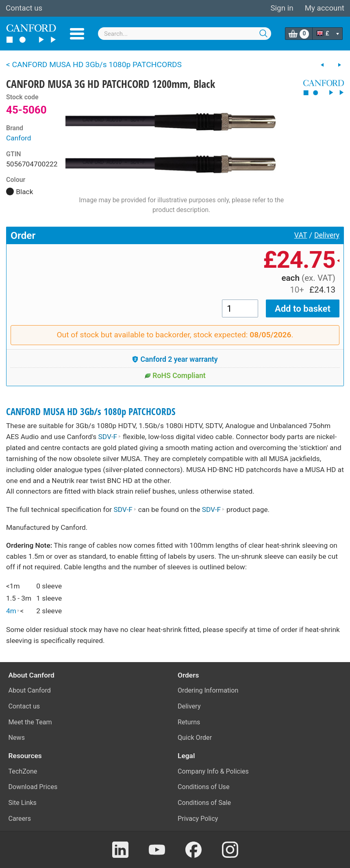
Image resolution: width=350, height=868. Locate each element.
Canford (19, 138)
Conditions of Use (204, 787)
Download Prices (33, 787)
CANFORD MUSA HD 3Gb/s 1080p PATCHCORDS (91, 412)
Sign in (282, 8)
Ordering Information (208, 690)
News (17, 738)
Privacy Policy (198, 819)
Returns (189, 722)
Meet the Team (30, 722)
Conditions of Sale (204, 803)
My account (325, 8)
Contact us (24, 8)
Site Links (23, 803)
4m (13, 611)
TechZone (23, 771)
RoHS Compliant (175, 376)
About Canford (30, 690)
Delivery (327, 235)
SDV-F (110, 437)
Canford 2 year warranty (175, 359)
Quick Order (195, 738)
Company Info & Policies (213, 771)
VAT (301, 235)
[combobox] (185, 34)
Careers (20, 819)
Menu (77, 34)
